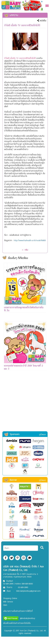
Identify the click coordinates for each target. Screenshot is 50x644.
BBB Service (8, 602)
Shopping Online (10, 598)
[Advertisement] (25, 405)
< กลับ (25, 250)
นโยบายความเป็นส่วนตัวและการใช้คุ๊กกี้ (18, 611)
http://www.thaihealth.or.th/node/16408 (30, 240)
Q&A (5, 605)
